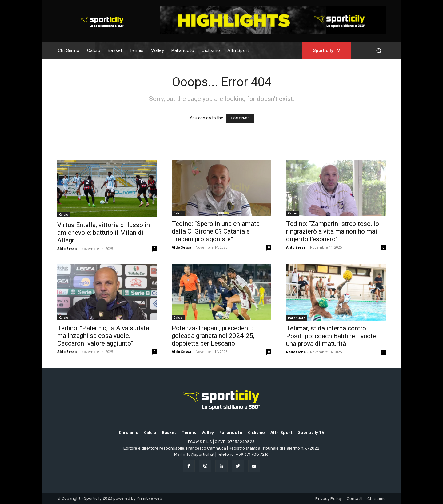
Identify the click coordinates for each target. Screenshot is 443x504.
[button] (379, 51)
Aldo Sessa (67, 248)
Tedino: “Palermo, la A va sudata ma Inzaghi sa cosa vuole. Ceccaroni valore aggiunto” (103, 336)
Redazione (296, 352)
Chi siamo (377, 499)
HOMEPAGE (240, 118)
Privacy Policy (329, 499)
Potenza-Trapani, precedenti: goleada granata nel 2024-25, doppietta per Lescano (213, 336)
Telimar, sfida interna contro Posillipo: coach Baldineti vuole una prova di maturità (331, 336)
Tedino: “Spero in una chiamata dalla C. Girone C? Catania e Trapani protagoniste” (216, 231)
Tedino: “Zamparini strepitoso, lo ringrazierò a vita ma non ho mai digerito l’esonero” (333, 231)
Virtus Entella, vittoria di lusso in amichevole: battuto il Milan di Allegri (104, 233)
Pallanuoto (297, 318)
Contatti (355, 499)
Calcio (64, 214)
